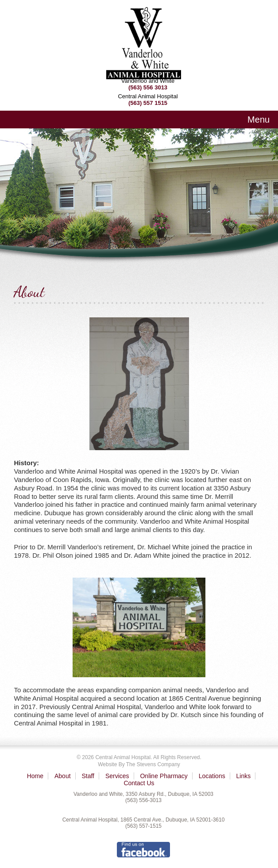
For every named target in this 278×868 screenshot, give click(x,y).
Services (117, 776)
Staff (88, 776)
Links (244, 776)
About (63, 776)
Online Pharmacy (164, 776)
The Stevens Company (153, 764)
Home (35, 776)
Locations (212, 776)
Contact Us (139, 783)
